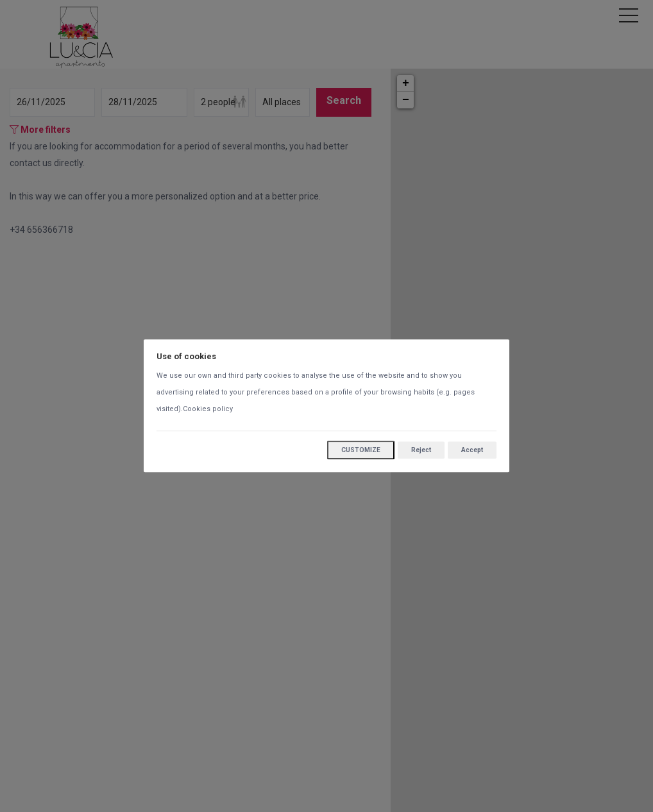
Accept (472, 450)
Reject (421, 450)
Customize (361, 451)
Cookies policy (208, 410)
